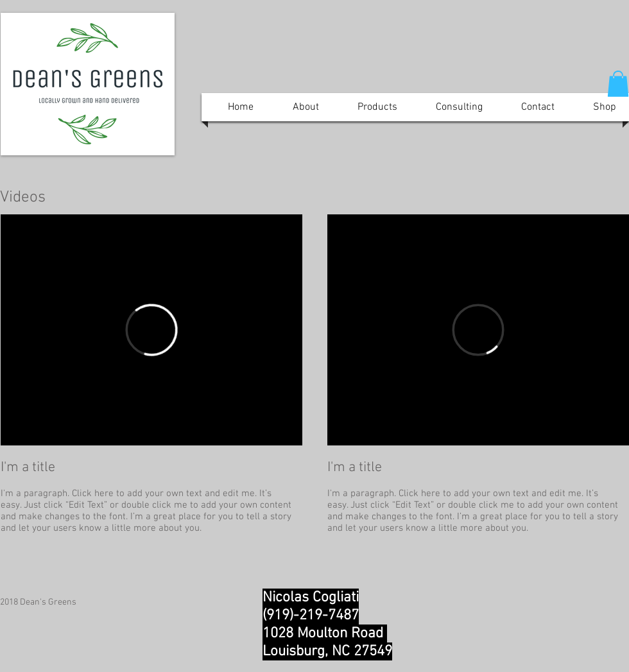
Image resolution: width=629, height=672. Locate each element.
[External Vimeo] (151, 330)
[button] (618, 84)
